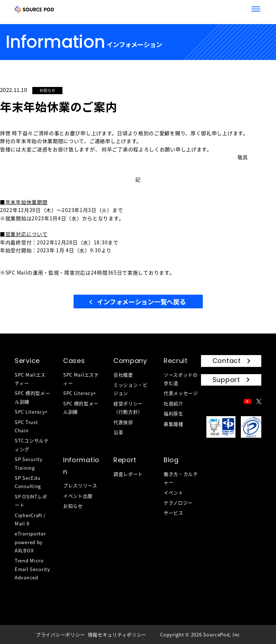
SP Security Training (29, 463)
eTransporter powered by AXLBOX (30, 542)
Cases (74, 361)
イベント (174, 493)
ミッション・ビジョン (131, 389)
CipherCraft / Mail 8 (30, 519)
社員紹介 (174, 403)
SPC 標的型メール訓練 (32, 397)
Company (130, 361)
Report (125, 460)
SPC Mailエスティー (30, 379)
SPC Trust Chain (26, 426)
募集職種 (174, 424)
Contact (227, 361)
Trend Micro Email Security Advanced (32, 569)
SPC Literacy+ (31, 412)
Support (226, 380)
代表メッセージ (181, 393)
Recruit (176, 361)
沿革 (118, 432)
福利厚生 (174, 413)
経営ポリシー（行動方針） (128, 408)
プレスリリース (80, 485)
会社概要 (123, 375)
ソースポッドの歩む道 (181, 379)
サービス (174, 513)
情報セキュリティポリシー (117, 634)
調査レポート (128, 474)
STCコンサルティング (32, 445)
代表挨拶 (123, 422)
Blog (171, 460)
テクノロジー (178, 503)
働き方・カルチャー (181, 478)
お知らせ (73, 506)
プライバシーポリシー (60, 634)
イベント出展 (78, 496)
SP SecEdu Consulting (28, 482)
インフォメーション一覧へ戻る (141, 302)
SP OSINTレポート (31, 501)
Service (27, 361)
